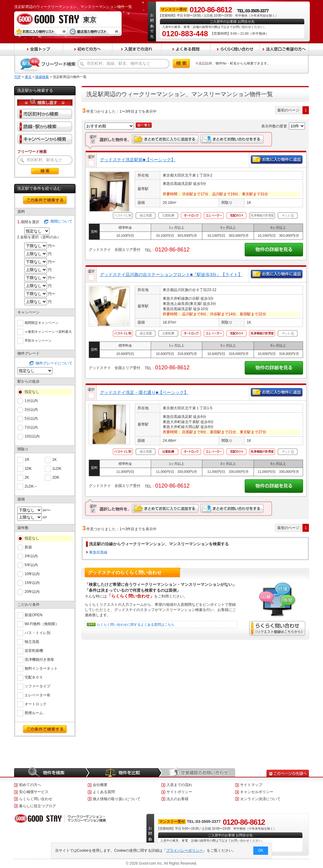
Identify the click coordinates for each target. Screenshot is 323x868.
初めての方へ (30, 785)
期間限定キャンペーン (41, 322)
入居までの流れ (179, 785)
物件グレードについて (54, 363)
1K (54, 459)
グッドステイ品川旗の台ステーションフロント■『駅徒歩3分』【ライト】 (171, 274)
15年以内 (32, 583)
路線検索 (42, 77)
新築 (28, 547)
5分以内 (31, 418)
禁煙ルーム (34, 712)
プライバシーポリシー (185, 850)
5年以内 (31, 565)
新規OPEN (33, 615)
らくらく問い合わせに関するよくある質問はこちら (136, 625)
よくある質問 (104, 792)
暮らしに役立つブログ (37, 806)
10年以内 (32, 574)
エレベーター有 (37, 695)
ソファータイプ (37, 686)
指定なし (32, 392)
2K (27, 477)
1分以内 (31, 401)
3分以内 (31, 410)
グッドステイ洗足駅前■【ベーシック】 (138, 160)
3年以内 (31, 556)
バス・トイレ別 (37, 632)
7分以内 (31, 427)
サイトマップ (251, 785)
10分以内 (32, 436)
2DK (56, 477)
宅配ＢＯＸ (34, 677)
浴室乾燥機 (34, 650)
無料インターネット (41, 668)
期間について (61, 221)
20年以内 (32, 592)
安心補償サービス (34, 792)
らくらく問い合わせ (36, 799)
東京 (28, 77)
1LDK (57, 468)
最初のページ (288, 110)
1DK (28, 468)
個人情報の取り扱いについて (117, 799)
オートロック (36, 704)
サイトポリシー (179, 792)
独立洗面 (32, 641)
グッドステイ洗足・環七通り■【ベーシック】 (144, 392)
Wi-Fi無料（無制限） (42, 623)
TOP (18, 77)
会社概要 (100, 785)
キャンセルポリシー (257, 792)
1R (27, 459)
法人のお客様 (177, 799)
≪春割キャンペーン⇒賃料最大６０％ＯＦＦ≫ (48, 332)
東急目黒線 (98, 552)
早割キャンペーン (38, 340)
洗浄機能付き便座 (39, 659)
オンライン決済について (260, 799)
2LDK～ (31, 486)
